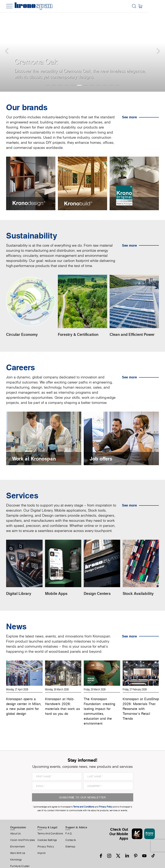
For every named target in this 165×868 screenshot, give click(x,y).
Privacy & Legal (47, 815)
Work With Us (18, 841)
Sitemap (70, 834)
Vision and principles (23, 828)
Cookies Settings (47, 828)
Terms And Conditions (50, 821)
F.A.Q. (69, 821)
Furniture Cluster (20, 854)
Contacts (71, 828)
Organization (18, 815)
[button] (8, 46)
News (14, 861)
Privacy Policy (46, 834)
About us (15, 821)
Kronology (16, 847)
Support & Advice (76, 815)
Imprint (42, 841)
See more (129, 117)
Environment (17, 834)
